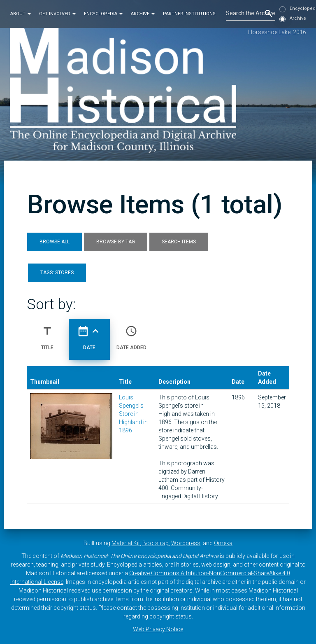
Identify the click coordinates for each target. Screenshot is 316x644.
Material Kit (126, 543)
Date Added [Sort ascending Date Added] (131, 334)
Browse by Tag (116, 242)
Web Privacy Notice (158, 629)
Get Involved (57, 14)
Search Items (179, 242)
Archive (143, 14)
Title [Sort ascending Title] (47, 334)
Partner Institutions (189, 14)
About (21, 14)
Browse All (55, 242)
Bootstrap (156, 543)
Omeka (223, 543)
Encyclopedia (103, 14)
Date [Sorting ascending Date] (89, 334)
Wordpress (186, 543)
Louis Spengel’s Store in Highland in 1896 (133, 414)
